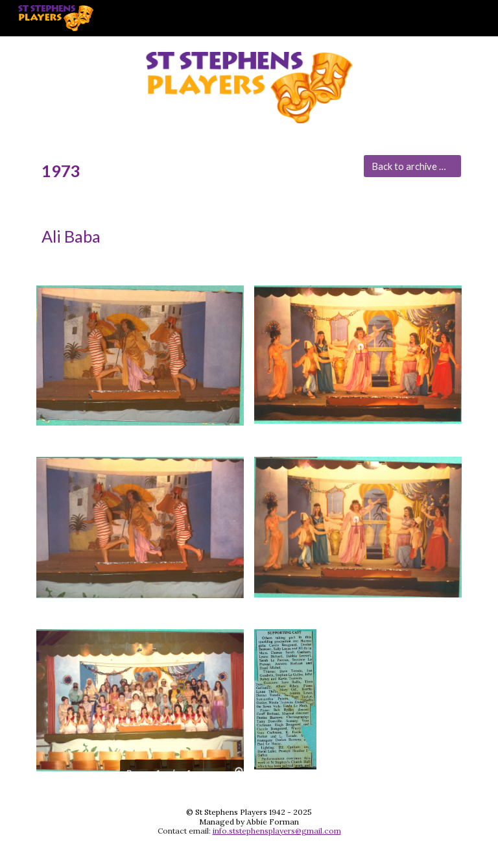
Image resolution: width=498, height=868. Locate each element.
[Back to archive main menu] (412, 166)
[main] (194, 171)
